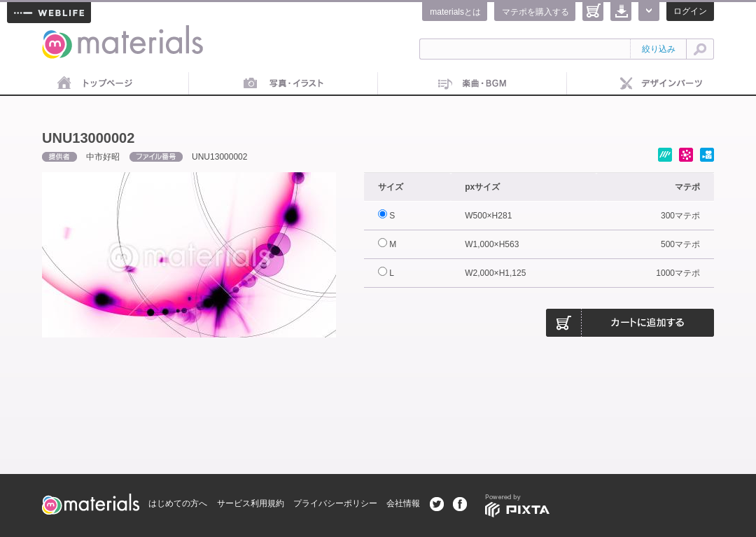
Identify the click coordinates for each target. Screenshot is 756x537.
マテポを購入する (535, 12)
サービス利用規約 (251, 503)
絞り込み (659, 49)
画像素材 (283, 84)
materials (57, 33)
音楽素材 (472, 84)
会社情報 (403, 503)
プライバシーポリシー (335, 503)
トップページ (94, 84)
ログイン (690, 11)
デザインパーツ (661, 84)
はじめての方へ (178, 503)
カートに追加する (630, 323)
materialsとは (455, 12)
